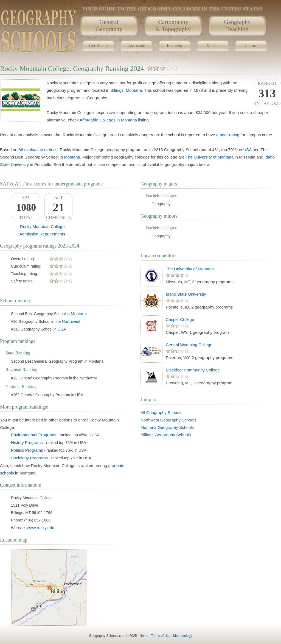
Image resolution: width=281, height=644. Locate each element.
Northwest (71, 321)
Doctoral (251, 45)
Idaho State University (186, 294)
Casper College (180, 319)
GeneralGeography (109, 25)
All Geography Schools (161, 413)
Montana (134, 90)
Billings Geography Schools (166, 435)
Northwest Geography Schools (168, 420)
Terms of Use (161, 636)
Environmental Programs (34, 435)
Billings (117, 90)
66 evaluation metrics (38, 150)
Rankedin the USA (267, 93)
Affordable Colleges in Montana (108, 120)
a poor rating (228, 135)
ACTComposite (58, 207)
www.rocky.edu (41, 528)
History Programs (27, 442)
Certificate (99, 45)
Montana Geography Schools (167, 427)
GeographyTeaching (237, 25)
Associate (136, 45)
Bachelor (175, 45)
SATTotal (26, 207)
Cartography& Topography (173, 25)
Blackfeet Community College (193, 370)
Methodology (183, 636)
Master (213, 45)
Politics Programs (27, 450)
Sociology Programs (29, 458)
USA (247, 150)
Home (144, 636)
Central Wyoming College (189, 345)
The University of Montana (210, 157)
